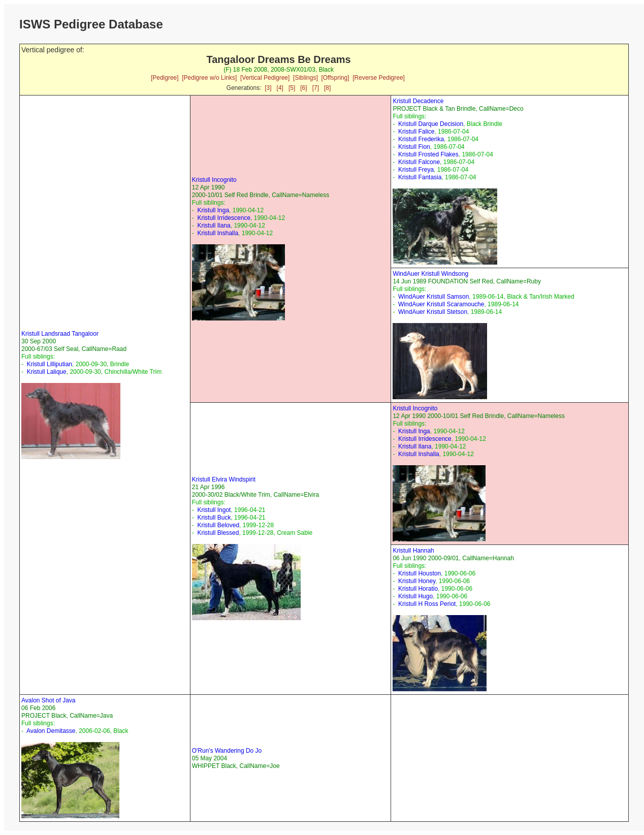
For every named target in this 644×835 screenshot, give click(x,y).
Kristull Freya (416, 170)
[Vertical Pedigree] (265, 78)
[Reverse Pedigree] (379, 78)
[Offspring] (335, 78)
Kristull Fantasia (420, 177)
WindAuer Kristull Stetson (433, 312)
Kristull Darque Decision (431, 124)
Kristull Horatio (418, 589)
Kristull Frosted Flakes (428, 154)
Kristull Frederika (421, 139)
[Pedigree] (165, 78)
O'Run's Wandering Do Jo (227, 751)
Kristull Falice (416, 132)
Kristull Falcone (419, 162)
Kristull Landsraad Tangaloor (60, 334)
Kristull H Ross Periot (427, 604)
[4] (280, 88)
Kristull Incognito (214, 180)
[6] (303, 88)
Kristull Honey (417, 581)
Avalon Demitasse (51, 731)
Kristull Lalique (47, 372)
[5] (292, 88)
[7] (316, 88)
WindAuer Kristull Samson (433, 297)
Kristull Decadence (418, 101)
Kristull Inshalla (218, 233)
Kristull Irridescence (224, 218)
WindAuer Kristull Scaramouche (441, 304)
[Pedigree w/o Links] (209, 78)
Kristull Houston (420, 573)
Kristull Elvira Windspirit (224, 479)
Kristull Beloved (218, 525)
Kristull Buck (214, 518)
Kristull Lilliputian (50, 364)
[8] (327, 88)
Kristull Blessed (218, 533)
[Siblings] (305, 78)
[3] (268, 88)
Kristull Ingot (214, 510)
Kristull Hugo (415, 596)
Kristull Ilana (214, 226)
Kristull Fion (414, 147)
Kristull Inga (213, 210)
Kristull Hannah (413, 551)
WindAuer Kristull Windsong (430, 274)
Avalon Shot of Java (49, 700)
